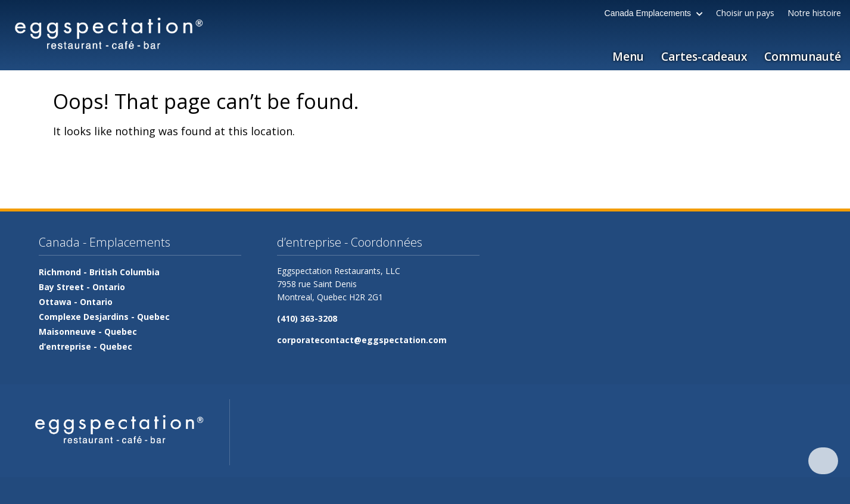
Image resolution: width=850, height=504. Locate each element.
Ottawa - (76, 302)
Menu (628, 57)
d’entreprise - (85, 346)
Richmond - (99, 272)
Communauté (803, 57)
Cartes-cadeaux (704, 57)
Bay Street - (82, 287)
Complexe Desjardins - (104, 317)
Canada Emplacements (654, 13)
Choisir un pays (745, 13)
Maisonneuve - (88, 332)
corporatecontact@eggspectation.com (362, 340)
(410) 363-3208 (307, 318)
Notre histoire (814, 13)
